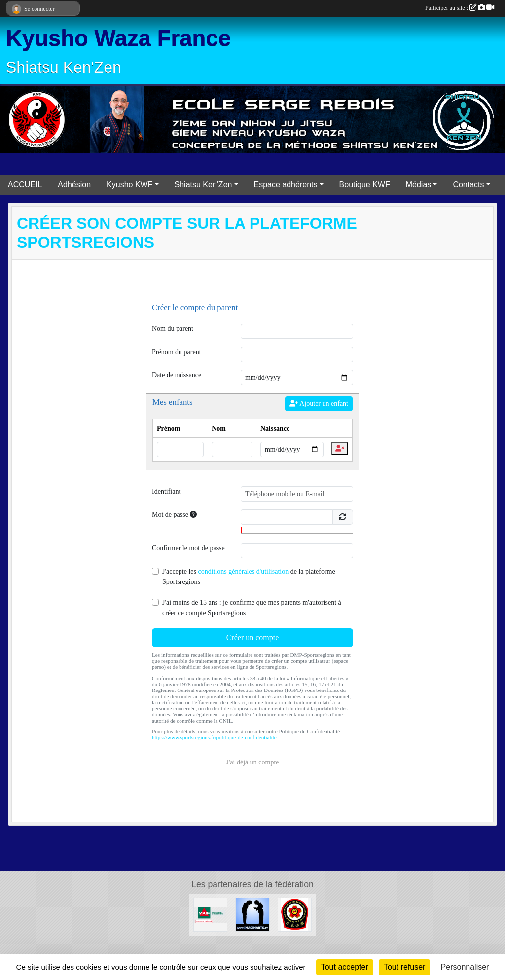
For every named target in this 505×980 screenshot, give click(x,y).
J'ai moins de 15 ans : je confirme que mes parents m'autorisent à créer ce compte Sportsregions (252, 608)
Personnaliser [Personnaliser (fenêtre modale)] (465, 967)
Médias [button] (419, 185)
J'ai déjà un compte (252, 762)
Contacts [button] (468, 185)
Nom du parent (173, 329)
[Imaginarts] (252, 914)
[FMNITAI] (295, 914)
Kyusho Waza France (118, 38)
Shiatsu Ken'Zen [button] (203, 185)
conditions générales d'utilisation (243, 571)
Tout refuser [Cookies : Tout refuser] (404, 967)
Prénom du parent (177, 352)
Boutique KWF (365, 185)
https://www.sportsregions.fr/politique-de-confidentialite (214, 737)
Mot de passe (174, 515)
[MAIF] (210, 914)
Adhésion (74, 185)
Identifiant (166, 491)
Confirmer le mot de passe (188, 548)
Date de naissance (177, 375)
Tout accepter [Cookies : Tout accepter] (345, 967)
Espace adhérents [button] (286, 185)
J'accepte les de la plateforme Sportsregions (249, 577)
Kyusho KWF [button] (129, 185)
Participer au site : (460, 8)
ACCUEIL (25, 185)
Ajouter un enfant (319, 404)
